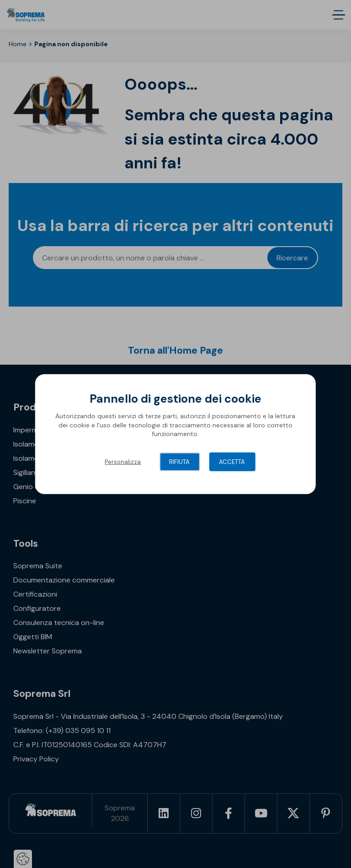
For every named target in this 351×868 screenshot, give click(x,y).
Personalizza (123, 462)
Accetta (232, 462)
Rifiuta (179, 462)
